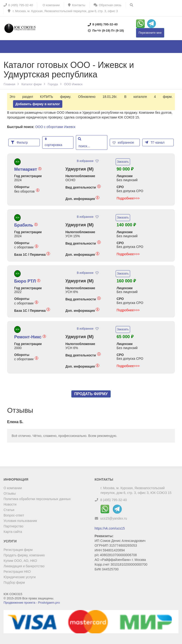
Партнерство (14, 526)
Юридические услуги (20, 577)
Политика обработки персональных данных (37, 499)
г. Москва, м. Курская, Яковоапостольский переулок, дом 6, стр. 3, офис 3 (63, 11)
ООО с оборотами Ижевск (55, 127)
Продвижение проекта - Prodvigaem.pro (32, 603)
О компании (13, 488)
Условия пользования (20, 521)
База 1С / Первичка (32, 254)
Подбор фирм (14, 582)
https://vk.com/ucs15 (110, 528)
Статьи (9, 510)
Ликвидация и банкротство (24, 566)
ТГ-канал (155, 142)
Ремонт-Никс (30, 337)
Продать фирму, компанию (24, 555)
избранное (124, 142)
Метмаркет (28, 169)
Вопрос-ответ (14, 515)
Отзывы (10, 493)
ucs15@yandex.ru (114, 518)
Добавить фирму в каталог (38, 104)
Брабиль (26, 225)
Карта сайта (13, 532)
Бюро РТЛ (27, 281)
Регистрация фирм (18, 550)
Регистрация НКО (17, 572)
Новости (10, 504)
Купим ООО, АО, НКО (20, 561)
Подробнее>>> (128, 198)
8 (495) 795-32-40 (114, 500)
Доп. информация (82, 199)
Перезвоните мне (150, 33)
